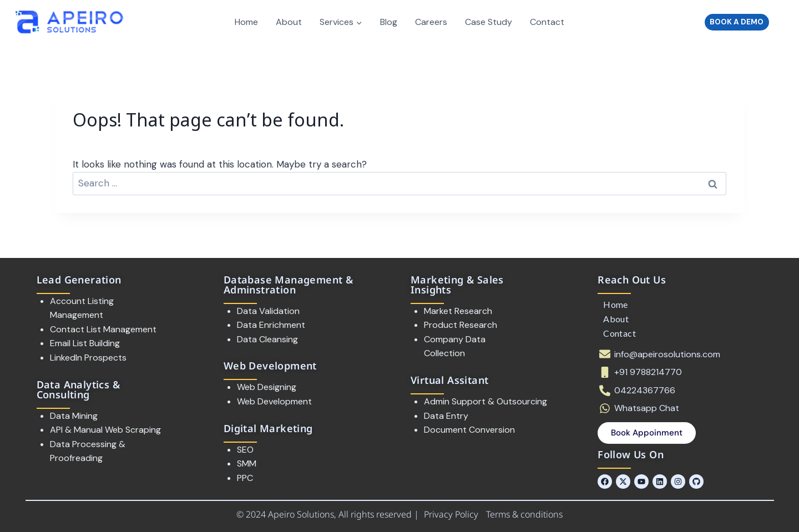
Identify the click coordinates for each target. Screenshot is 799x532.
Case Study (489, 22)
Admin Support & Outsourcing (486, 401)
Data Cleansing (267, 339)
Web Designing (267, 387)
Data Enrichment (271, 325)
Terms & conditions (524, 514)
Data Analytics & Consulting (78, 389)
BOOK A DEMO (737, 22)
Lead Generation (79, 280)
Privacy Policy (452, 514)
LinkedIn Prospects (88, 358)
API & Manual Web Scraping (105, 430)
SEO (245, 450)
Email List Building (85, 343)
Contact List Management (103, 329)
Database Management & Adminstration (288, 285)
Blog (389, 22)
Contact (547, 22)
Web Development (270, 366)
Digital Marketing (268, 428)
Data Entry (446, 416)
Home (246, 22)
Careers (431, 22)
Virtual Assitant (449, 380)
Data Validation (269, 311)
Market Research (458, 311)
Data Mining (74, 416)
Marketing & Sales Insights (457, 285)
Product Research (461, 325)
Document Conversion (469, 430)
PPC (245, 478)
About (289, 22)
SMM (247, 463)
